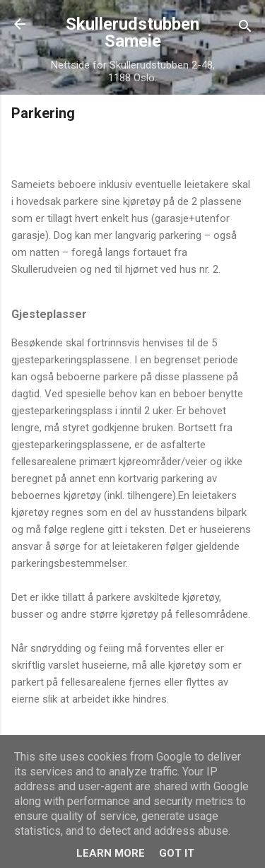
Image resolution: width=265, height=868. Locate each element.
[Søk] (245, 29)
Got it (177, 853)
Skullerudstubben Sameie (132, 33)
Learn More (111, 853)
